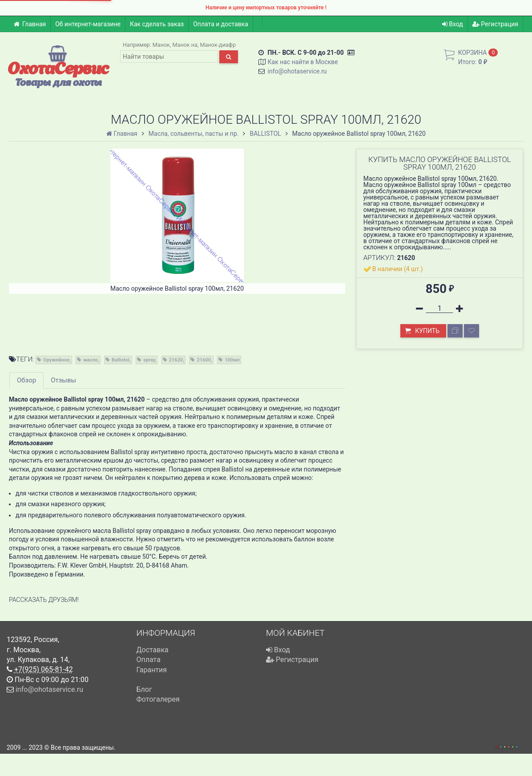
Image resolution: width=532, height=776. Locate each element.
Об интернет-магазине (88, 24)
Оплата (149, 660)
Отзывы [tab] (63, 380)
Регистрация (495, 24)
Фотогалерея (158, 699)
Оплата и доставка (221, 24)
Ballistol (121, 360)
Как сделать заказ (157, 24)
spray (149, 360)
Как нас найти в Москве (303, 62)
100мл (232, 360)
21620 (176, 360)
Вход (453, 24)
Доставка (153, 650)
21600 (204, 360)
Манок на (185, 45)
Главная (30, 24)
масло (90, 360)
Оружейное (56, 360)
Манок (161, 45)
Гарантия (152, 670)
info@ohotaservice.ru (297, 71)
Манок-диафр (218, 45)
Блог (144, 689)
